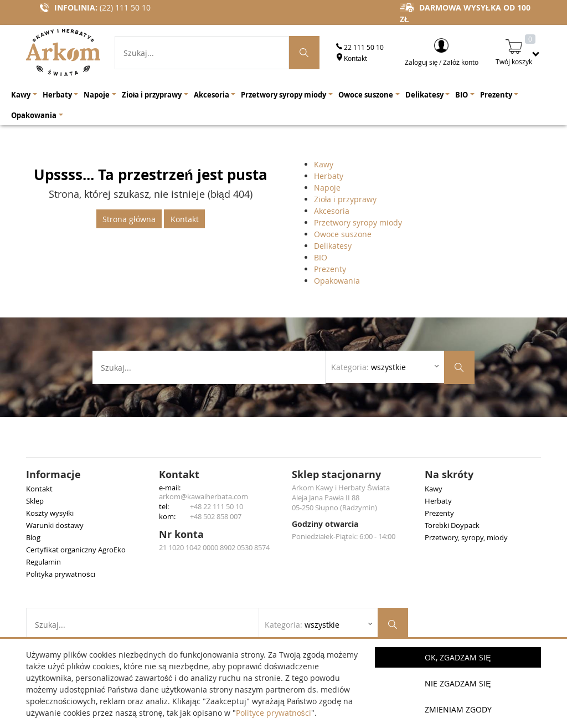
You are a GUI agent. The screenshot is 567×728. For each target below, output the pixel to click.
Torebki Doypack (452, 525)
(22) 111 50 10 (125, 7)
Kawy (324, 164)
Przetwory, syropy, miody (466, 537)
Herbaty (329, 176)
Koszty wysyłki (50, 513)
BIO (321, 257)
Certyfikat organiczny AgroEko (76, 550)
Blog (33, 537)
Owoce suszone (343, 234)
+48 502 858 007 (216, 516)
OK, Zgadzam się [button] (458, 657)
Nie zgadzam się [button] (458, 683)
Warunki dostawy (55, 525)
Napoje (327, 188)
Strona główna (129, 219)
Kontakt (352, 58)
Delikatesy (333, 246)
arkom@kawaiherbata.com (203, 496)
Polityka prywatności (61, 574)
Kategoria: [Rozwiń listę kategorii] (368, 367)
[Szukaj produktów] (305, 53)
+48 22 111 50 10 (217, 506)
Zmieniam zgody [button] (458, 709)
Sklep (35, 501)
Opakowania (337, 281)
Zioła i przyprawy (345, 199)
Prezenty (330, 269)
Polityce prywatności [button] (274, 713)
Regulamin (43, 562)
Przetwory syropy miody (358, 222)
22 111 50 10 (360, 47)
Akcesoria (332, 211)
